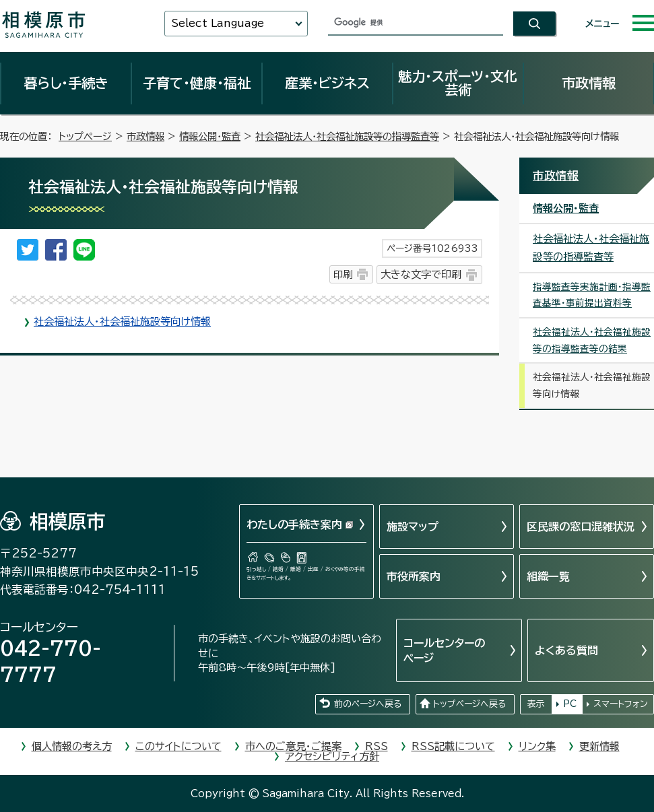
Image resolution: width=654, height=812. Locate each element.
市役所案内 (414, 576)
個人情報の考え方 (72, 746)
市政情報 (589, 83)
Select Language (218, 23)
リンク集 (537, 746)
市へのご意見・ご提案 (293, 746)
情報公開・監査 (210, 136)
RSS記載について (453, 746)
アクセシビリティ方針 (332, 756)
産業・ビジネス (327, 83)
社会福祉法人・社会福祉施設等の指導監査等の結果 (592, 340)
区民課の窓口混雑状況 (581, 527)
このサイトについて (178, 746)
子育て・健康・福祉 (197, 83)
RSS (377, 746)
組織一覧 (548, 576)
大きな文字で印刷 (421, 274)
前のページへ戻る (368, 704)
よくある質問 (566, 650)
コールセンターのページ (444, 650)
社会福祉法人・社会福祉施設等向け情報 (122, 322)
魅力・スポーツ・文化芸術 (458, 83)
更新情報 (599, 746)
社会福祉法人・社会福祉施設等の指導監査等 (347, 136)
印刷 (343, 274)
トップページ (85, 136)
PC (570, 704)
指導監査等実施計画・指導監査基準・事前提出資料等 (592, 295)
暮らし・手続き (66, 83)
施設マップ (413, 527)
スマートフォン (621, 704)
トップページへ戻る (469, 704)
